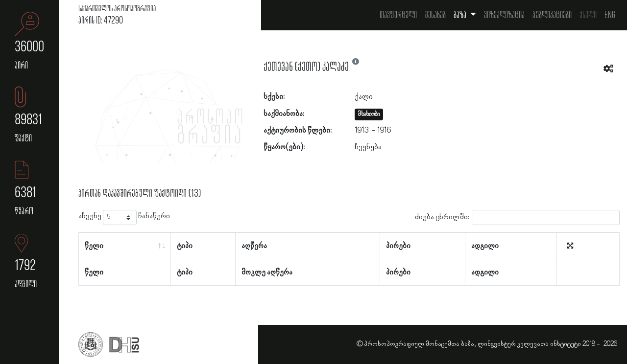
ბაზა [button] (461, 15)
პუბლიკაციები (552, 15)
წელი (94, 246)
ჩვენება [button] (368, 147)
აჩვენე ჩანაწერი (124, 217)
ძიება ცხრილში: (517, 217)
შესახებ (435, 15)
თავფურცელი (398, 15)
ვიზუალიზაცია (504, 15)
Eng (610, 15)
